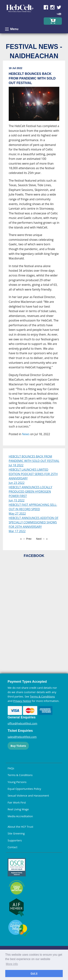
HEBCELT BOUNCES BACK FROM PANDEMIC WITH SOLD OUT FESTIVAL (34, 459)
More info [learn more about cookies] (12, 964)
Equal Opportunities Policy (24, 789)
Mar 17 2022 (17, 531)
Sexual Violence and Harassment (28, 795)
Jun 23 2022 (17, 483)
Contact (13, 847)
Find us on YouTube (59, 14)
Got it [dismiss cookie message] (34, 973)
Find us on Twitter (59, 7)
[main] (34, 254)
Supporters (15, 840)
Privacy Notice (22, 701)
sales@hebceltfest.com (22, 737)
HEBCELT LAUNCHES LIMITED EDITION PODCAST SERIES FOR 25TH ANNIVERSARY (33, 474)
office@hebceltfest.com (22, 723)
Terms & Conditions (42, 696)
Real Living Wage (18, 809)
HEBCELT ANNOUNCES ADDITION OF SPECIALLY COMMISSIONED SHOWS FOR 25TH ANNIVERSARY (34, 522)
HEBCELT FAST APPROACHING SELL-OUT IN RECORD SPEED (33, 507)
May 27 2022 (17, 514)
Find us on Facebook (46, 7)
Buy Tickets (18, 746)
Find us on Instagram (52, 7)
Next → (40, 539)
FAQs (11, 768)
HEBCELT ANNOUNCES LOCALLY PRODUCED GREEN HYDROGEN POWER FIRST (30, 492)
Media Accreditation (20, 816)
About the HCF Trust (20, 827)
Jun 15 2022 (17, 500)
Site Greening (16, 833)
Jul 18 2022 (16, 465)
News (26, 434)
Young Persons (17, 782)
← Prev (27, 539)
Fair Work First (17, 802)
